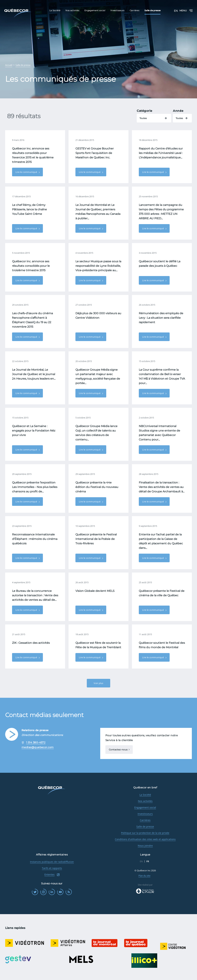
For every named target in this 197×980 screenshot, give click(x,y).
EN (176, 11)
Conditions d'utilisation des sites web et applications (145, 839)
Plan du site (144, 876)
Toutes (143, 118)
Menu (186, 11)
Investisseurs (145, 814)
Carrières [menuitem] (134, 10)
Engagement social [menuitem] (95, 10)
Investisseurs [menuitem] (117, 10)
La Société (145, 795)
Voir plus (98, 683)
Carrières (145, 820)
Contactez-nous (118, 750)
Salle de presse (145, 826)
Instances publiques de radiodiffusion (52, 862)
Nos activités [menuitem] (72, 10)
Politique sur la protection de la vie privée (145, 833)
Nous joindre (145, 846)
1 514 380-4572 (36, 742)
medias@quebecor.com (38, 747)
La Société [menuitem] (55, 10)
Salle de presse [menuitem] (152, 10)
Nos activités (145, 801)
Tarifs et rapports (52, 868)
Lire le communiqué (27, 172)
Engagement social (145, 807)
